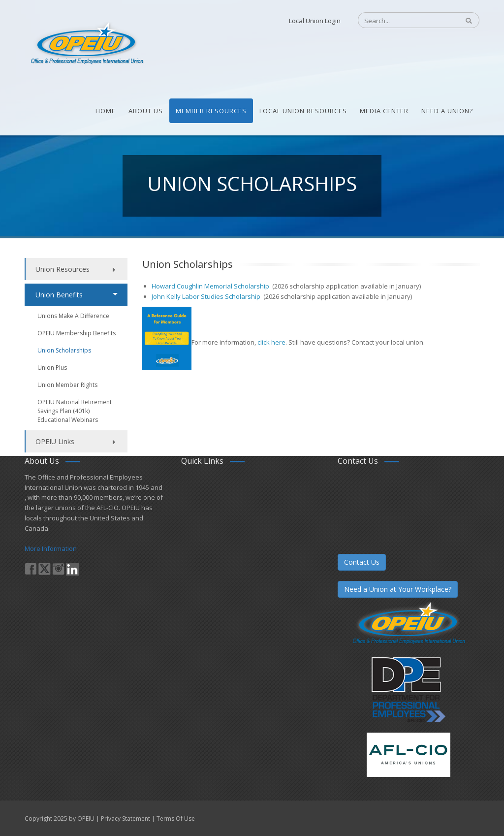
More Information (51, 548)
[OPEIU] (86, 43)
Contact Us (362, 562)
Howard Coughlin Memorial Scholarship (211, 286)
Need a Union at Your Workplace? (398, 589)
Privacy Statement (126, 819)
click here (271, 342)
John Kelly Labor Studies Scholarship (207, 296)
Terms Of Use (176, 819)
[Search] (403, 21)
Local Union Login (315, 21)
